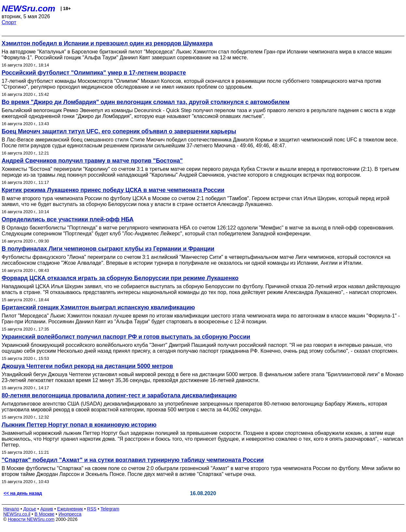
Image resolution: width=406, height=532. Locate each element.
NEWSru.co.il (17, 514)
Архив (47, 509)
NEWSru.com (28, 8)
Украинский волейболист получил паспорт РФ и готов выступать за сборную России (126, 337)
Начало (11, 509)
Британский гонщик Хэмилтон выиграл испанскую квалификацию (98, 307)
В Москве (44, 514)
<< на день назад (23, 493)
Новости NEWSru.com (31, 519)
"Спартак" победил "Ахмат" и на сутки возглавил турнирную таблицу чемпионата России (133, 460)
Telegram (110, 509)
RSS (92, 509)
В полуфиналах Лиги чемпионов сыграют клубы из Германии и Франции (108, 249)
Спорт (9, 22)
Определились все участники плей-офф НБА (68, 219)
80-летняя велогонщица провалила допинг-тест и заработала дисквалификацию (119, 395)
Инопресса (70, 514)
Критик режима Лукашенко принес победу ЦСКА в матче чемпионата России (113, 190)
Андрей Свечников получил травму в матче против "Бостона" (92, 161)
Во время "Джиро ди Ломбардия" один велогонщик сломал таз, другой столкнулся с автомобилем (146, 102)
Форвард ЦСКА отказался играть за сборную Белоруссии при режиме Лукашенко (120, 278)
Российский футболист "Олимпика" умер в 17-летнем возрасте (94, 73)
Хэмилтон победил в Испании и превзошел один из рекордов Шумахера (107, 43)
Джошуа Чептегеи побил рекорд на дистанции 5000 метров (87, 366)
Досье (30, 509)
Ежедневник (70, 509)
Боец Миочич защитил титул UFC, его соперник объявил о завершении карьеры (119, 131)
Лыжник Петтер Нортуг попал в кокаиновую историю (79, 425)
